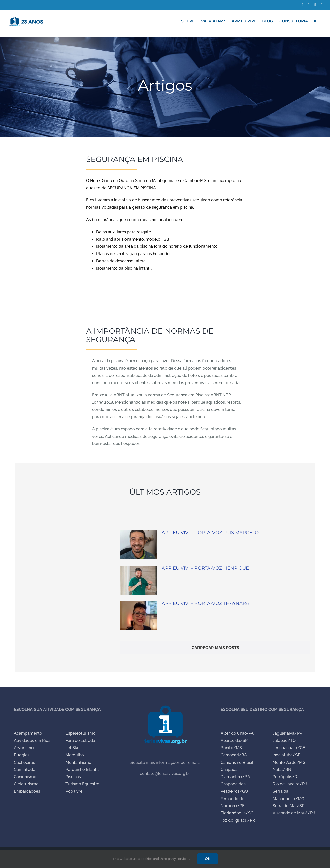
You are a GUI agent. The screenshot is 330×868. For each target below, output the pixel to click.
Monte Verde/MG (289, 762)
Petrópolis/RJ (286, 777)
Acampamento (28, 733)
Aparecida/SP (234, 740)
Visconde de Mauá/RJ (294, 813)
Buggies (22, 755)
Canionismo (25, 777)
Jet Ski (72, 748)
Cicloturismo (26, 784)
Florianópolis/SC (237, 813)
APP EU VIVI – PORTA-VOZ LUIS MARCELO (210, 533)
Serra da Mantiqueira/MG (288, 795)
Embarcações (27, 791)
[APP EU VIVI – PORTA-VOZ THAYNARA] (139, 616)
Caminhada (25, 769)
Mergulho (75, 755)
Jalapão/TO (284, 740)
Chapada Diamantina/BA (235, 773)
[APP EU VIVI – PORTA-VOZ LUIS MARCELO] (139, 545)
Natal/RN (282, 769)
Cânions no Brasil (237, 762)
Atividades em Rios (32, 740)
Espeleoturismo (81, 733)
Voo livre (74, 791)
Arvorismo (24, 748)
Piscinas (73, 777)
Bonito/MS (231, 748)
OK (208, 859)
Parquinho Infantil (82, 769)
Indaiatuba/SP (286, 755)
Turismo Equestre (82, 784)
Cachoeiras (24, 762)
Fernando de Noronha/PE (233, 802)
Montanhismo (78, 762)
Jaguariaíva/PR (287, 733)
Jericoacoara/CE (289, 748)
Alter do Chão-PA (237, 733)
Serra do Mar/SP (288, 806)
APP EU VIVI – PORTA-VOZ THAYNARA (205, 603)
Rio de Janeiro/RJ (290, 784)
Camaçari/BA (234, 755)
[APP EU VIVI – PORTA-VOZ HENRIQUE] (139, 580)
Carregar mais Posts (215, 648)
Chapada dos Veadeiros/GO (234, 788)
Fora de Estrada (80, 740)
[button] (315, 21)
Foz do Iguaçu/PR (238, 820)
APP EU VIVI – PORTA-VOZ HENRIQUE (205, 568)
